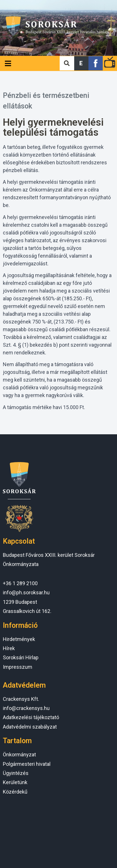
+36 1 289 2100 (20, 583)
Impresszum (18, 667)
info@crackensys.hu (26, 708)
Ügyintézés (16, 773)
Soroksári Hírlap (21, 657)
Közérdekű (15, 792)
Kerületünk (15, 782)
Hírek (9, 648)
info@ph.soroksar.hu (26, 592)
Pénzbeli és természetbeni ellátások (46, 101)
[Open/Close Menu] (8, 63)
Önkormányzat (19, 754)
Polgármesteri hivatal (27, 764)
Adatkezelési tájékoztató (31, 717)
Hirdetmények (19, 639)
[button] (81, 63)
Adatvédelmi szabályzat (30, 727)
